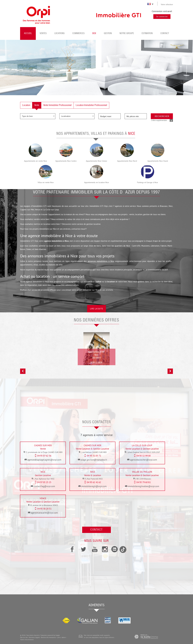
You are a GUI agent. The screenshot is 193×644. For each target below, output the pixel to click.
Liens (59, 637)
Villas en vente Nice (46, 182)
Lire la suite (96, 309)
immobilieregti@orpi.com (94, 486)
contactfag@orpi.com (44, 486)
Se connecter (162, 16)
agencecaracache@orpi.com (44, 513)
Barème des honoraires (48, 637)
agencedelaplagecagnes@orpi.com (44, 460)
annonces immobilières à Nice (101, 261)
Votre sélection (167, 4)
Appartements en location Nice (96, 182)
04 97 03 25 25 (44, 482)
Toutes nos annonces (27, 640)
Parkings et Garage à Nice (147, 182)
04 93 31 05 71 (94, 456)
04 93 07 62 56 (44, 456)
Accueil (28, 33)
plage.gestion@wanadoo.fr (94, 460)
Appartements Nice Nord (127, 161)
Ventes (43, 33)
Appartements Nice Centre (66, 161)
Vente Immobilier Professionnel (57, 105)
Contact (165, 33)
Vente (37, 105)
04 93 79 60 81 (144, 482)
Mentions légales (34, 637)
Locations (60, 33)
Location (26, 105)
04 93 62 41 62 (94, 482)
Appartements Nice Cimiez (96, 161)
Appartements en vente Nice (35, 161)
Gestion (108, 33)
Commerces (78, 33)
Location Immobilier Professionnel (91, 105)
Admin (64, 637)
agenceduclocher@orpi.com (143, 460)
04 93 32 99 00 (144, 456)
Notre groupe (127, 33)
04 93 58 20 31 (44, 509)
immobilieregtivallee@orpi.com (143, 486)
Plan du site (24, 637)
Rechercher (162, 116)
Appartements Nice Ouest (158, 161)
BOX (94, 33)
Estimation (147, 33)
